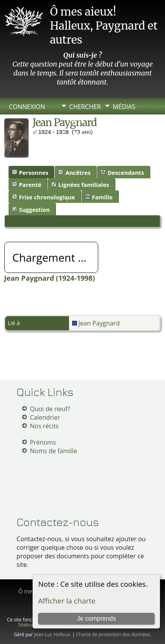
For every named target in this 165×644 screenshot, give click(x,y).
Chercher (85, 107)
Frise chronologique (43, 197)
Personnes (30, 172)
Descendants (122, 172)
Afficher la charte (67, 601)
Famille (99, 197)
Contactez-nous (58, 522)
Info (76, 120)
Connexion (27, 107)
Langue (81, 133)
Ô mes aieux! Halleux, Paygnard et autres (104, 26)
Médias (124, 107)
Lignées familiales (80, 185)
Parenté (27, 185)
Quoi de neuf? (50, 409)
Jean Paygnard (96, 323)
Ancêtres (74, 172)
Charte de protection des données (113, 634)
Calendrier (45, 417)
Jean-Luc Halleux (52, 634)
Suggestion (31, 209)
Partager (128, 120)
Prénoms (43, 442)
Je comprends (96, 618)
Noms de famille (53, 451)
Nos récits (44, 426)
